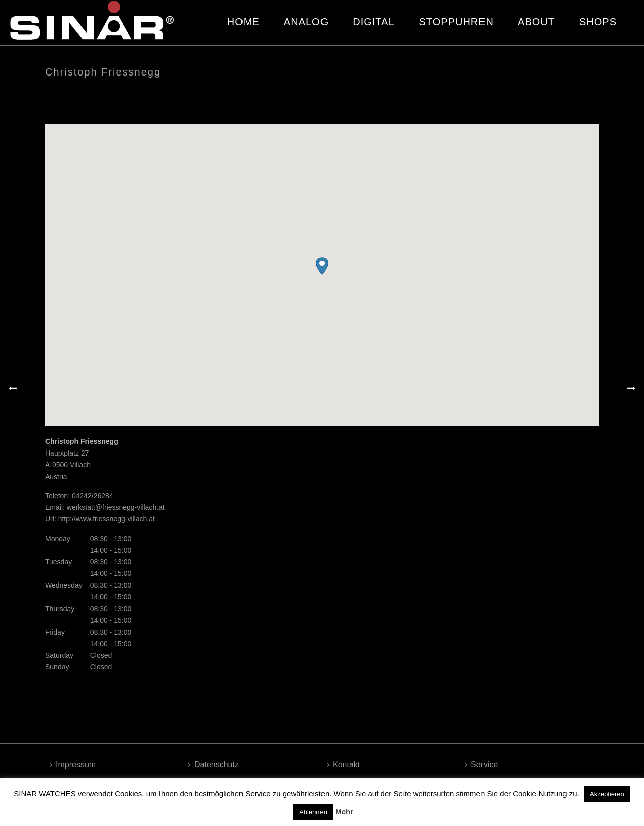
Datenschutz (214, 764)
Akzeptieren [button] (607, 794)
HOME (244, 22)
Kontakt (343, 764)
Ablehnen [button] (313, 812)
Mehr (344, 812)
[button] (322, 266)
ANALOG (306, 22)
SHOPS (598, 22)
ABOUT (536, 22)
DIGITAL (374, 22)
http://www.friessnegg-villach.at (107, 519)
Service (481, 764)
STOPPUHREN (457, 22)
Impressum (73, 764)
